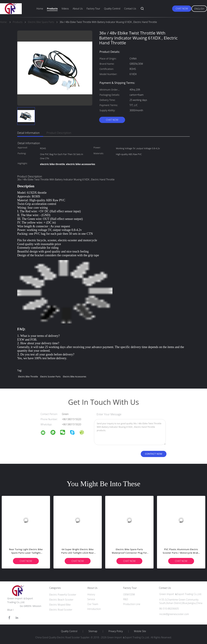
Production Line (132, 604)
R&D (126, 599)
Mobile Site (140, 631)
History (91, 594)
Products (52, 9)
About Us (78, 9)
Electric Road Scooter (61, 610)
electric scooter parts (50, 377)
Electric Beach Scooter (61, 600)
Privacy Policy (116, 631)
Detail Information (28, 133)
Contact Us (130, 9)
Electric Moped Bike (60, 605)
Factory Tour (93, 9)
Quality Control (112, 9)
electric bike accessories (75, 377)
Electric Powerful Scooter (63, 595)
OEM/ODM (129, 594)
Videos (65, 9)
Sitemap (93, 631)
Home (40, 9)
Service (91, 599)
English (199, 9)
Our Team (93, 604)
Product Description (59, 133)
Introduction (94, 609)
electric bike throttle (28, 377)
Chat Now (182, 9)
